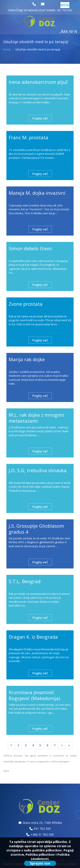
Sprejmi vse (40, 863)
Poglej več (40, 118)
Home (7, 49)
